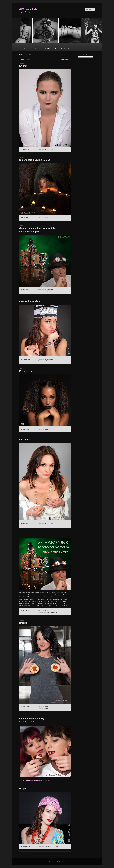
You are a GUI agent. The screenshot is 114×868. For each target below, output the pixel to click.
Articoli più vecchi (24, 59)
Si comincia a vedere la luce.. (35, 160)
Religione (63, 45)
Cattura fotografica (30, 301)
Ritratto (51, 150)
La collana (25, 439)
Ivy (42, 49)
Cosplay (47, 289)
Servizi (63, 49)
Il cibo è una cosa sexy (32, 719)
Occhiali (53, 291)
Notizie (50, 45)
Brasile (23, 623)
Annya (37, 49)
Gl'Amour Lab (28, 9)
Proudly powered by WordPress (57, 862)
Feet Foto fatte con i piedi (52, 49)
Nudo (56, 45)
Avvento (28, 45)
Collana (48, 525)
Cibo (47, 708)
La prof (23, 66)
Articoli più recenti (66, 59)
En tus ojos (25, 371)
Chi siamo (70, 49)
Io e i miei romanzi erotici (39, 45)
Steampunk (59, 291)
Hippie (23, 788)
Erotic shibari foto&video (26, 49)
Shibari (77, 45)
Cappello (48, 291)
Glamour (70, 45)
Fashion (46, 846)
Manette (48, 361)
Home (21, 45)
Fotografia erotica (30, 780)
